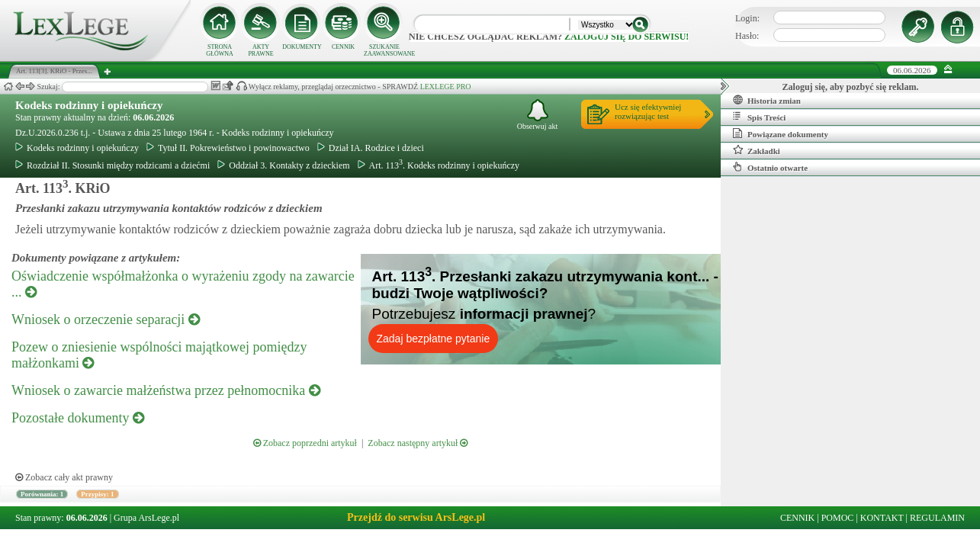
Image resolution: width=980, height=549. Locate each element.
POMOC (838, 518)
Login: (747, 18)
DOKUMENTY (302, 47)
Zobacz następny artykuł (418, 443)
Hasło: (747, 36)
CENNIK (343, 47)
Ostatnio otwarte (770, 167)
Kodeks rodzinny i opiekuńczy (89, 105)
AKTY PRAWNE (260, 50)
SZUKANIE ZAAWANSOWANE (384, 50)
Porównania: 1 (42, 494)
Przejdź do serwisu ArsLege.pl (416, 517)
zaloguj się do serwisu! (627, 37)
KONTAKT (882, 518)
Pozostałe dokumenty (78, 418)
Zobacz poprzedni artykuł (305, 443)
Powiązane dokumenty (781, 133)
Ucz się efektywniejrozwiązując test (648, 111)
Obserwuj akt (538, 115)
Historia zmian (767, 100)
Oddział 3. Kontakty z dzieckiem (283, 165)
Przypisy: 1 (97, 494)
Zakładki (757, 150)
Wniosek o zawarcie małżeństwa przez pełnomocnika (166, 390)
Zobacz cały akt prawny (64, 477)
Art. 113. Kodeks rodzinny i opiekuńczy (439, 165)
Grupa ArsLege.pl (146, 518)
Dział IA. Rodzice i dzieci (371, 148)
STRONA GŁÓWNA (220, 50)
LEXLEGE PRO (446, 87)
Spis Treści (759, 117)
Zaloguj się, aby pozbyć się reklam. (851, 87)
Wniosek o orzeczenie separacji (106, 319)
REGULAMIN (937, 518)
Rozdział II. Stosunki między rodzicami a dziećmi (112, 165)
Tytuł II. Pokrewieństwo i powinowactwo (228, 148)
